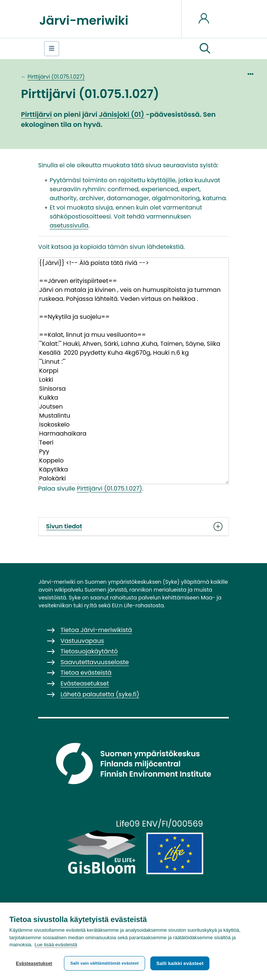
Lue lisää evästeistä (56, 945)
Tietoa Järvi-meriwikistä (96, 630)
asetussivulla (69, 225)
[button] (205, 49)
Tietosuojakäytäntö (89, 651)
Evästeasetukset (34, 964)
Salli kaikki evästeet (180, 963)
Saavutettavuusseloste (95, 662)
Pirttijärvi (36, 114)
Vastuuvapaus (82, 641)
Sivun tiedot (133, 526)
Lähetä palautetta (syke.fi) (100, 694)
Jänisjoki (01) (121, 114)
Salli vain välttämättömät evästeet (105, 963)
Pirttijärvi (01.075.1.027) (56, 77)
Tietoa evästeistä (86, 673)
